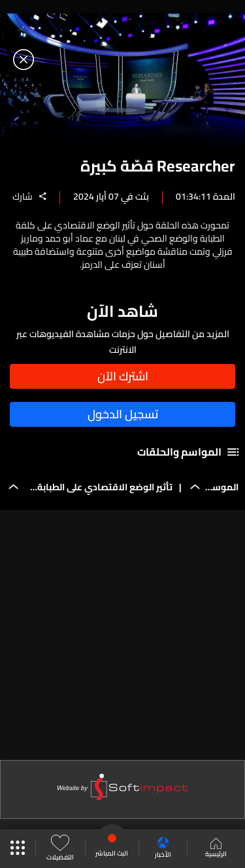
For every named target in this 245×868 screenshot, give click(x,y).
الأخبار (163, 849)
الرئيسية (216, 849)
